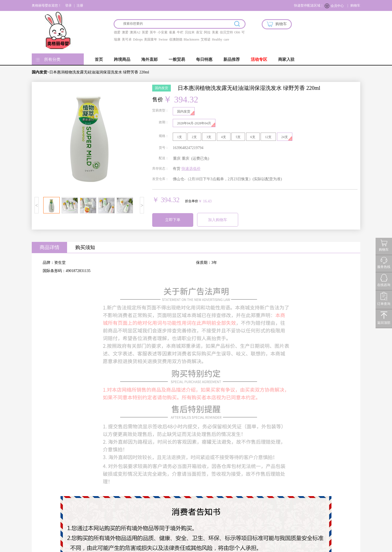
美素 (215, 32)
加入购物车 (218, 220)
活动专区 (259, 59)
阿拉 (207, 32)
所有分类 (52, 59)
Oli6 (237, 32)
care (226, 39)
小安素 (163, 32)
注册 (80, 5)
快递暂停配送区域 (307, 5)
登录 (68, 5)
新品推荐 (232, 59)
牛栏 (180, 32)
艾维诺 (206, 39)
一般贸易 (177, 59)
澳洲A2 (135, 32)
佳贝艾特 (226, 32)
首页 (99, 59)
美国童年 (151, 39)
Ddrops (138, 39)
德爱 (117, 32)
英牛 (153, 32)
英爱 (145, 32)
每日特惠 (204, 59)
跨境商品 (122, 59)
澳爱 (125, 32)
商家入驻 (286, 59)
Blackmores (191, 39)
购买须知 (85, 247)
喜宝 (199, 32)
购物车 (355, 5)
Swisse (163, 39)
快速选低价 (191, 169)
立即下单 (173, 220)
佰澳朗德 (176, 39)
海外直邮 (149, 59)
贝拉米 (190, 32)
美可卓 (127, 39)
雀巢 (172, 32)
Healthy (217, 39)
